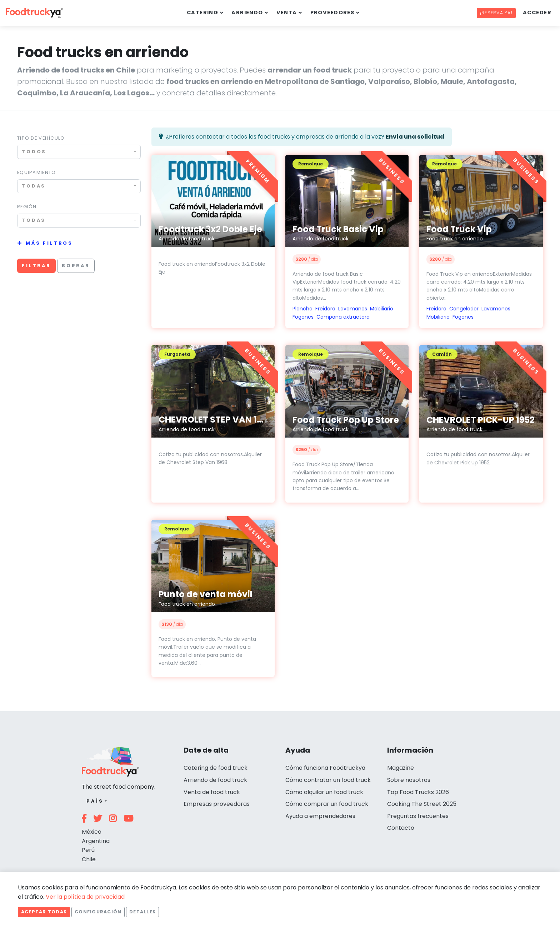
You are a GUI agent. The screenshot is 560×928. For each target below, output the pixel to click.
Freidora (325, 309)
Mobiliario (382, 309)
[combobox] (79, 152)
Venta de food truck (212, 792)
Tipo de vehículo (41, 138)
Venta (287, 13)
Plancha (302, 309)
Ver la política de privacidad (85, 897)
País (95, 801)
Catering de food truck (216, 768)
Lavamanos (353, 309)
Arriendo (247, 13)
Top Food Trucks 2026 (418, 792)
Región (27, 207)
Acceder (537, 13)
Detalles (142, 912)
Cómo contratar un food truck (328, 780)
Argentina (96, 841)
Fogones (303, 317)
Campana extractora (343, 317)
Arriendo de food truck (215, 780)
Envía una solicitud (415, 137)
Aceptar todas (44, 912)
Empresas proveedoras (217, 804)
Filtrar (36, 266)
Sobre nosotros (409, 780)
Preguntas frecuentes (418, 816)
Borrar (76, 266)
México (92, 832)
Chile (89, 859)
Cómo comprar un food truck (327, 804)
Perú (88, 850)
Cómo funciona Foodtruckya (325, 768)
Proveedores (332, 13)
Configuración (98, 912)
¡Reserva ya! (496, 13)
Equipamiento (36, 172)
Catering (203, 13)
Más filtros (49, 243)
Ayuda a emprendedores (320, 816)
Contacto (401, 828)
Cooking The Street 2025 (422, 804)
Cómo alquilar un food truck (324, 792)
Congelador (464, 309)
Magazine (401, 768)
